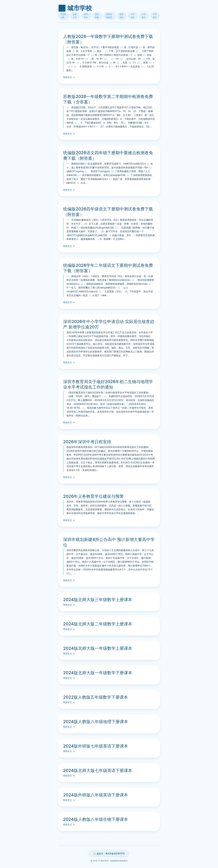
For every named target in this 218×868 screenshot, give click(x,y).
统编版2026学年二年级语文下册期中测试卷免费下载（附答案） (108, 268)
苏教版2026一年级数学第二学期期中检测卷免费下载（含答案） (108, 99)
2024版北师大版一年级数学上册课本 (98, 648)
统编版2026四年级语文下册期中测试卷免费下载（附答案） (108, 212)
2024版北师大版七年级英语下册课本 (98, 770)
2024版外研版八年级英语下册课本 (96, 795)
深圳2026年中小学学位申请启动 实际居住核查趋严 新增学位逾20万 (109, 324)
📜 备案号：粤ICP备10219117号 (109, 854)
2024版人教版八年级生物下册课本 (96, 819)
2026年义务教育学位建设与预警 (93, 496)
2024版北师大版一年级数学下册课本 (98, 673)
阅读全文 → (69, 77)
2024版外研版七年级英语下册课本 (96, 746)
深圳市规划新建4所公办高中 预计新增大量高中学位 (109, 542)
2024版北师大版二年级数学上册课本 (98, 624)
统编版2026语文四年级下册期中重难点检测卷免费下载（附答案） (108, 155)
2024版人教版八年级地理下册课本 (96, 722)
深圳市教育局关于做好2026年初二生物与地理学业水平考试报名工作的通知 (108, 384)
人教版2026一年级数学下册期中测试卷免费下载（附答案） (108, 39)
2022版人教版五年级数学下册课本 (96, 697)
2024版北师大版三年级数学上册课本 (98, 600)
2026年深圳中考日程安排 (87, 442)
